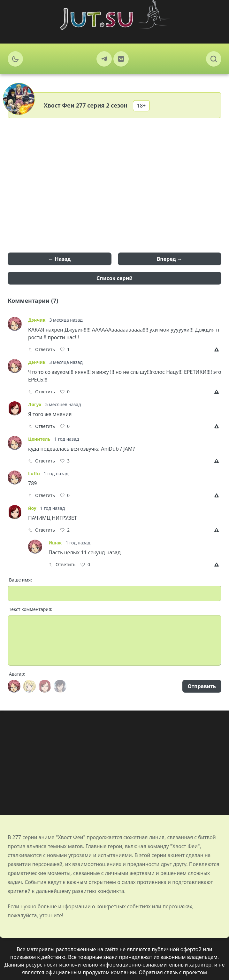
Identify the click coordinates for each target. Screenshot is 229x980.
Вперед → (170, 259)
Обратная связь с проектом (173, 972)
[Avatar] (14, 686)
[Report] (218, 349)
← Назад (59, 259)
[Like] (65, 349)
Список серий (114, 278)
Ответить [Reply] (42, 349)
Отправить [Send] (202, 686)
